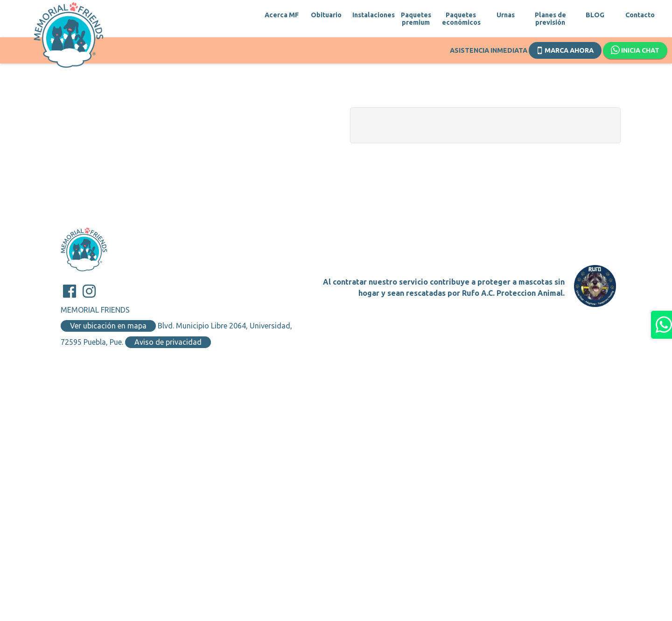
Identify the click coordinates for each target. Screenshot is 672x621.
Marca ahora (566, 49)
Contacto (640, 15)
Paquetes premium (416, 19)
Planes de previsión (550, 19)
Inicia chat (635, 50)
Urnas (506, 15)
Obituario (326, 15)
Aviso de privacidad (168, 342)
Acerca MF (282, 15)
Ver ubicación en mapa (108, 326)
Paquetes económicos (461, 19)
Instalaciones (371, 15)
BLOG (595, 15)
